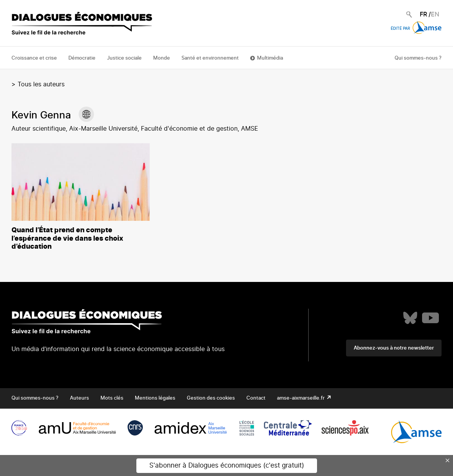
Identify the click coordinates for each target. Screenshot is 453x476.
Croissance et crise (34, 58)
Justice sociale (124, 58)
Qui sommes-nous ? (418, 58)
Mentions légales (155, 398)
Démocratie (82, 58)
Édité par (416, 29)
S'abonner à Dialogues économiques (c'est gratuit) (227, 465)
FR (423, 15)
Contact (256, 398)
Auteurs (79, 398)
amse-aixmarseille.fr (301, 398)
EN (435, 15)
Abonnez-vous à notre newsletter (394, 348)
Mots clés (112, 398)
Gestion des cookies (211, 398)
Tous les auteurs (41, 84)
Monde (162, 58)
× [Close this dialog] (448, 460)
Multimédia (270, 58)
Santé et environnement (210, 58)
